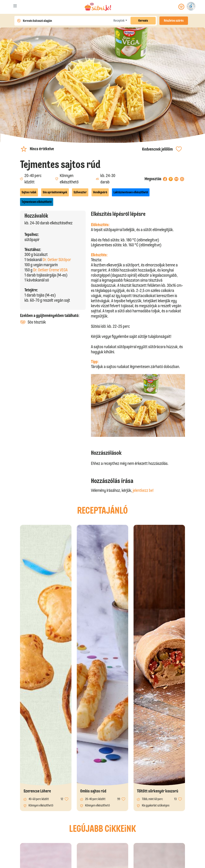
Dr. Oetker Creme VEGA (50, 270)
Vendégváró (100, 192)
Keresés (143, 21)
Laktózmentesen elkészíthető (131, 192)
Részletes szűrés (174, 21)
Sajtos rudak (29, 192)
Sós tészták (33, 322)
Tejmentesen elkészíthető (37, 202)
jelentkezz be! (143, 490)
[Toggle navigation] (15, 7)
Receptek (119, 21)
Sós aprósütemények (55, 192)
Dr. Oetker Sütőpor (57, 260)
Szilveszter (80, 192)
